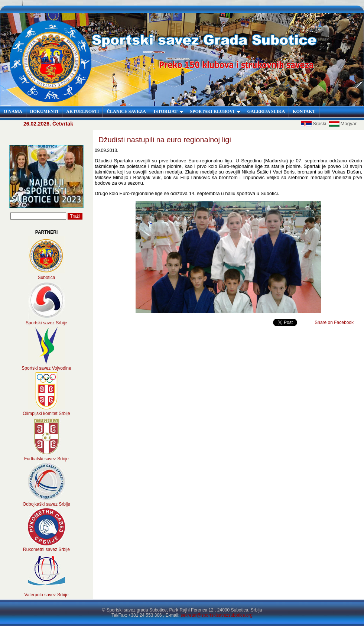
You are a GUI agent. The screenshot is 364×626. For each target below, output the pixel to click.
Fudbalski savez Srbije (46, 459)
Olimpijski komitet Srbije (46, 413)
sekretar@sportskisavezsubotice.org (217, 615)
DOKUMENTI (44, 111)
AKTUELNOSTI (82, 111)
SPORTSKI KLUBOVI (215, 111)
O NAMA (13, 111)
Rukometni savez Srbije (46, 549)
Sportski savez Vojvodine (46, 368)
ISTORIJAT (169, 111)
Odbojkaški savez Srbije (46, 504)
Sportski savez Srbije (46, 323)
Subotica (47, 278)
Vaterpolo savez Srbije (46, 595)
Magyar (343, 124)
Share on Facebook (334, 322)
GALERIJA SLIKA (266, 111)
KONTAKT (304, 111)
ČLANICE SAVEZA (126, 111)
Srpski (314, 124)
